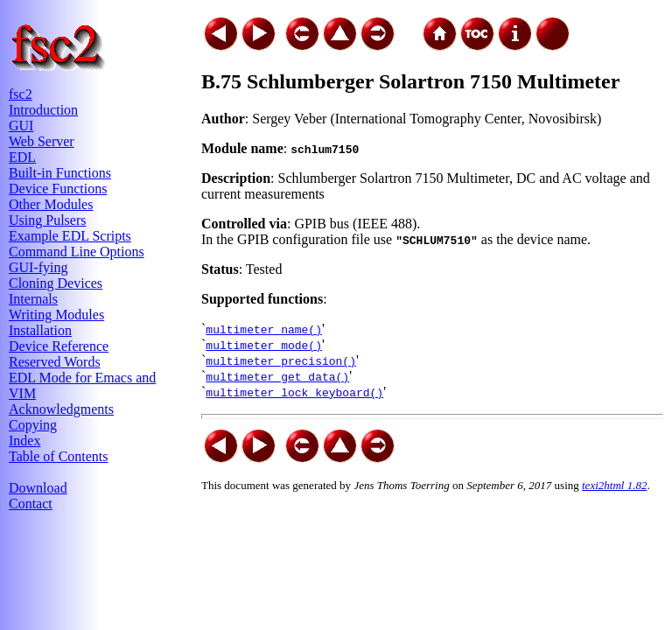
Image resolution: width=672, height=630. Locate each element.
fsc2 (21, 94)
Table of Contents (59, 456)
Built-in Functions (60, 173)
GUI (21, 126)
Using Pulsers (47, 220)
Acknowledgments (61, 409)
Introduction (43, 110)
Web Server (42, 141)
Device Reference (59, 346)
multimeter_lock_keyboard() (294, 392)
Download (38, 488)
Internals (33, 299)
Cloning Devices (56, 283)
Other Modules (51, 204)
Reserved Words (55, 362)
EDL (22, 157)
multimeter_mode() (264, 345)
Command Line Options (77, 252)
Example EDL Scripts (70, 236)
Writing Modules (56, 315)
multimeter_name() (264, 329)
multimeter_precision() (281, 360)
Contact (31, 504)
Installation (40, 330)
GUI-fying (38, 267)
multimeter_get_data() (277, 376)
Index (24, 441)
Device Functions (58, 189)
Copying (33, 425)
